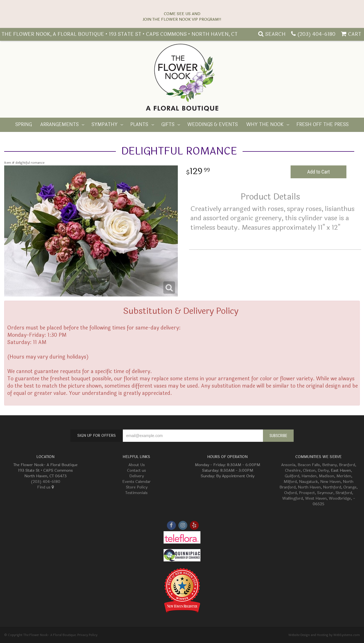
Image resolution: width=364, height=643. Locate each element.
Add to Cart (319, 172)
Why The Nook (265, 125)
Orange (350, 487)
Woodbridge (340, 498)
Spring (24, 125)
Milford (290, 482)
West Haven (316, 498)
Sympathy (105, 125)
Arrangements (59, 125)
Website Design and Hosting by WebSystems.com (324, 635)
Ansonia (288, 465)
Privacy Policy (87, 635)
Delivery (136, 476)
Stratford (344, 493)
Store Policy (137, 487)
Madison (326, 476)
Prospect (307, 493)
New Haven (330, 482)
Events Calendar (136, 482)
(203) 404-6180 (316, 34)
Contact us (136, 470)
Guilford (292, 476)
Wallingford (293, 498)
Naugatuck (308, 482)
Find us (45, 487)
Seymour (325, 493)
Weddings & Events (213, 125)
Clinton (309, 470)
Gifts (168, 125)
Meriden (344, 476)
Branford (347, 465)
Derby (323, 470)
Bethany (329, 465)
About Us (137, 465)
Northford (332, 487)
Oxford (290, 493)
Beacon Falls (309, 465)
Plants (139, 125)
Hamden (309, 476)
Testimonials (136, 493)
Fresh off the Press (323, 125)
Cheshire (293, 470)
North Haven (309, 487)
